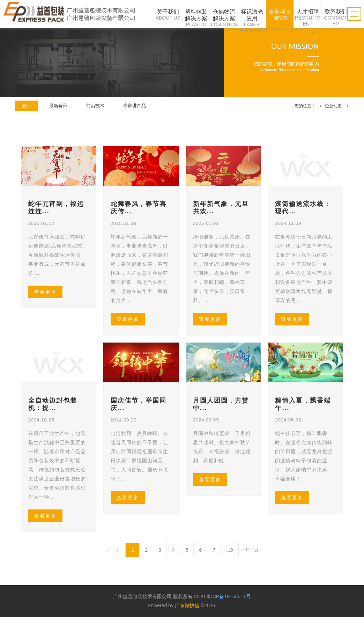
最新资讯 (58, 106)
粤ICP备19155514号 (229, 596)
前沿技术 (95, 106)
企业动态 (333, 106)
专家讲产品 (135, 106)
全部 (26, 106)
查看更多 (45, 292)
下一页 (251, 550)
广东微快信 (187, 605)
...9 (229, 550)
